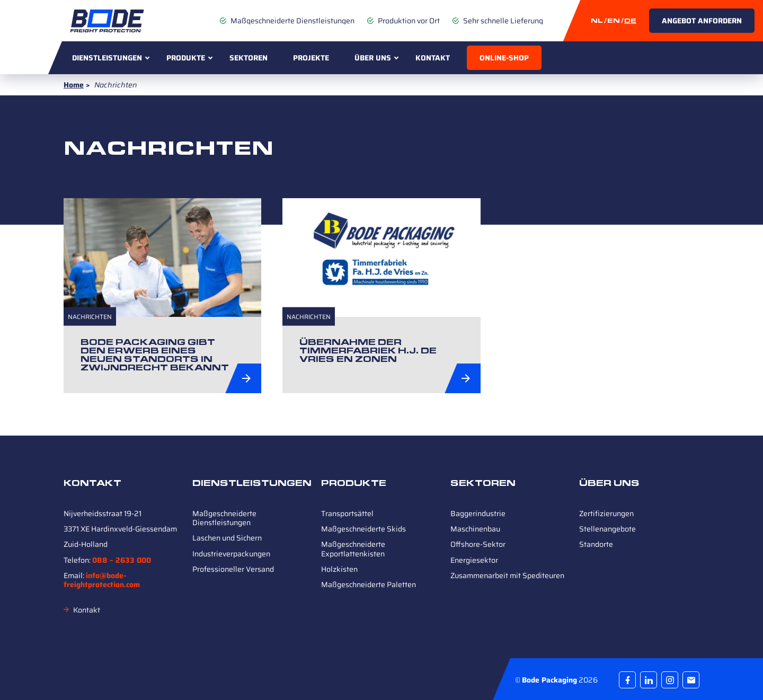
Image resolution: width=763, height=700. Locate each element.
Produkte (186, 58)
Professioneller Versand (233, 569)
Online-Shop (504, 58)
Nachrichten (90, 317)
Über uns (373, 58)
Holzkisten (339, 569)
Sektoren (249, 58)
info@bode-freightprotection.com (102, 580)
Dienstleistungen (107, 58)
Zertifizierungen (606, 513)
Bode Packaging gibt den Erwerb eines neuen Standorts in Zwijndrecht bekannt (155, 355)
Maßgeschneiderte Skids (363, 529)
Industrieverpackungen (231, 554)
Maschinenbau (475, 529)
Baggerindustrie (478, 513)
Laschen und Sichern (227, 538)
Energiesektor (474, 560)
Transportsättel (347, 513)
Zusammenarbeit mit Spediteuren (507, 575)
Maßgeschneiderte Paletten (369, 584)
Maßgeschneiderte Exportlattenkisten (353, 549)
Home (74, 85)
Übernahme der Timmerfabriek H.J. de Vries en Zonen (368, 351)
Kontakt (433, 58)
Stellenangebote (607, 529)
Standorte (596, 544)
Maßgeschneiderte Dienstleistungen (224, 518)
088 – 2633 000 (122, 560)
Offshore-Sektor (478, 544)
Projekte (311, 58)
